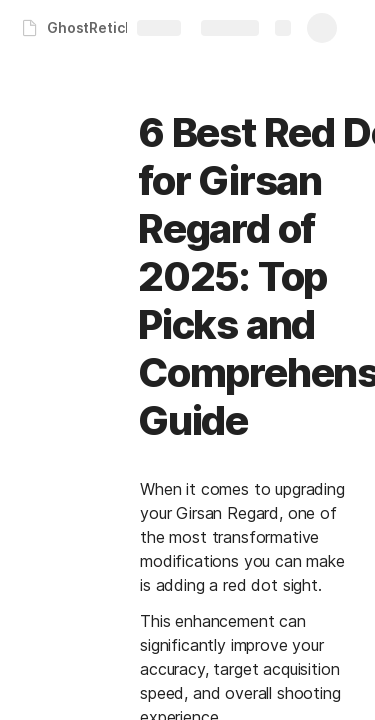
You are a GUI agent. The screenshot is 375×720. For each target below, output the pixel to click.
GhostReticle (92, 27)
